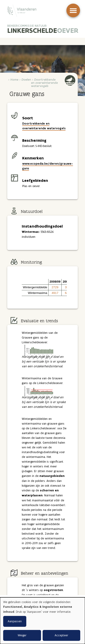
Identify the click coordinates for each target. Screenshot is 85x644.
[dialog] (42, 621)
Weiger (22, 635)
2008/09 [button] (55, 282)
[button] (35, 282)
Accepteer (61, 635)
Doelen (26, 80)
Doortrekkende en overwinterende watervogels (44, 83)
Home (14, 80)
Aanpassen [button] (15, 621)
